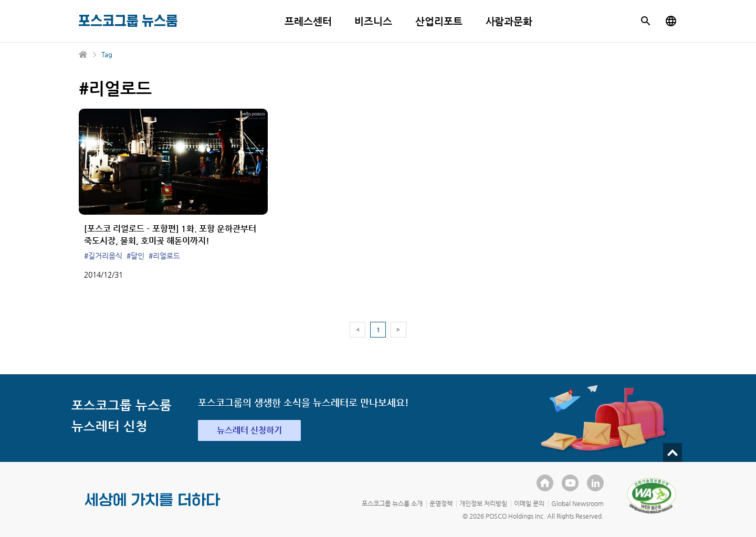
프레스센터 (308, 21)
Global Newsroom (577, 503)
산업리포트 (439, 21)
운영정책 (441, 503)
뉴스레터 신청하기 (249, 430)
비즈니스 (373, 21)
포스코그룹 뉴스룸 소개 (392, 503)
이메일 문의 (529, 503)
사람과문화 (509, 21)
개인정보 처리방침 (483, 503)
